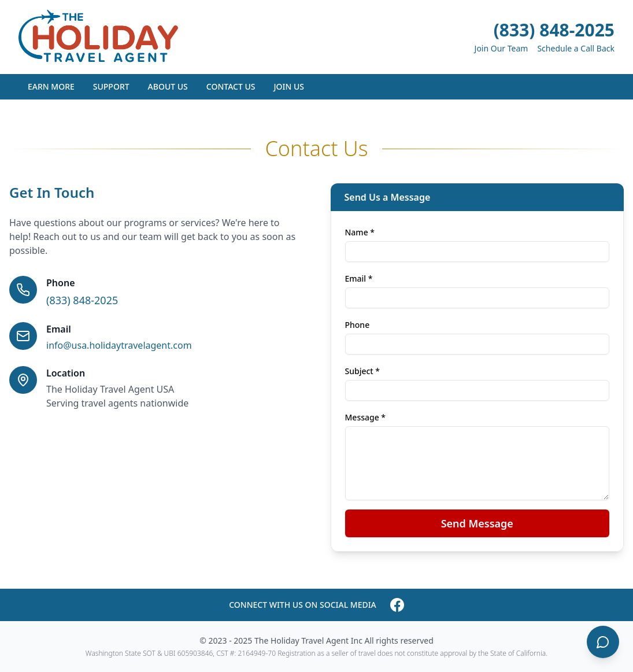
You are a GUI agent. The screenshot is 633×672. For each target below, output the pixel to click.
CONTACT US (231, 86)
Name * (360, 232)
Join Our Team (501, 48)
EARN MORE (51, 86)
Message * (366, 417)
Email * (359, 278)
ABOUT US (168, 86)
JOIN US (289, 86)
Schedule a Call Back (576, 48)
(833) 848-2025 (554, 30)
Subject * (363, 371)
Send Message (477, 523)
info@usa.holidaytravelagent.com (119, 345)
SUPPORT (111, 86)
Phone (358, 325)
